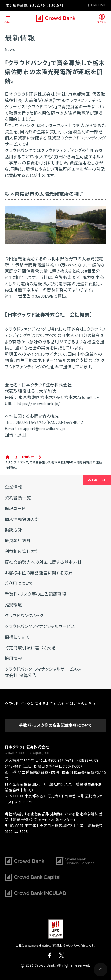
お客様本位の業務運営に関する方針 (39, 573)
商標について (17, 637)
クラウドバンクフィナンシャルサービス (40, 627)
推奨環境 (13, 605)
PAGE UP (97, 480)
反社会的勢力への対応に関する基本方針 (43, 562)
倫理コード (15, 509)
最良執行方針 (18, 541)
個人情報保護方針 (22, 519)
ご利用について (19, 584)
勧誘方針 (13, 530)
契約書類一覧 (18, 498)
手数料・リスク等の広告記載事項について (55, 725)
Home (8, 457)
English (98, 5)
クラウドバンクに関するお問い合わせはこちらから (50, 704)
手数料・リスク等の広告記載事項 (36, 594)
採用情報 (13, 659)
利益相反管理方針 (22, 552)
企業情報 (13, 487)
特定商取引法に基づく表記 (30, 648)
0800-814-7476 (61, 761)
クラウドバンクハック (24, 616)
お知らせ (28, 457)
